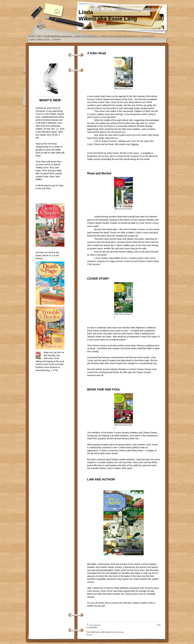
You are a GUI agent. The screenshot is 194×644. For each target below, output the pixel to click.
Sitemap (97, 625)
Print (90, 625)
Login (159, 625)
